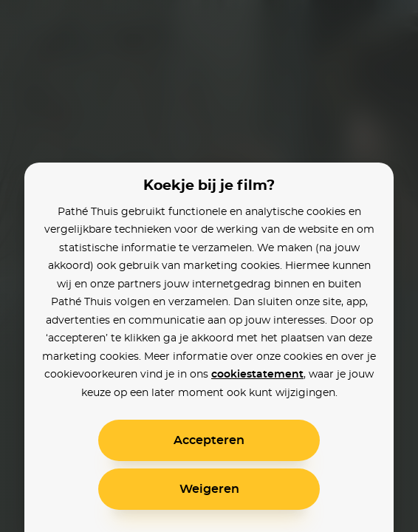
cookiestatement (257, 375)
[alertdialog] (209, 266)
